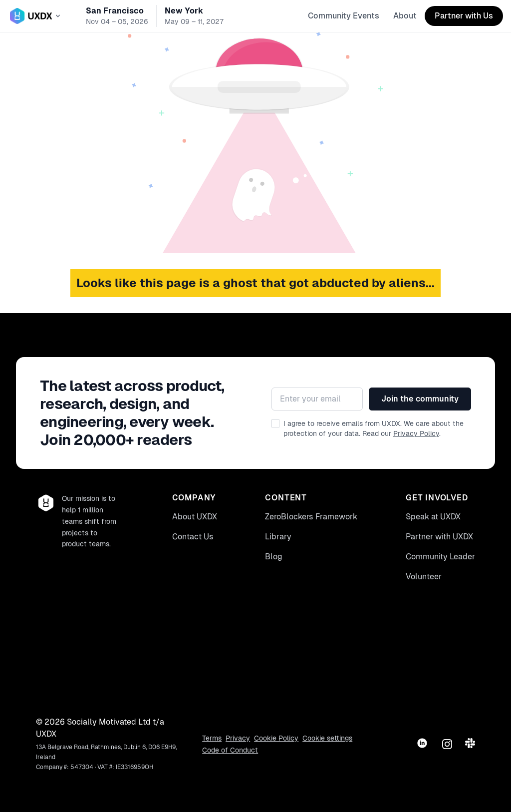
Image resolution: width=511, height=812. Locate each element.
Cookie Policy (276, 738)
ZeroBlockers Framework (311, 517)
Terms (212, 738)
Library (278, 537)
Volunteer (424, 577)
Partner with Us (464, 16)
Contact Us (193, 537)
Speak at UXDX (433, 517)
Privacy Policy (416, 433)
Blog (274, 557)
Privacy (238, 738)
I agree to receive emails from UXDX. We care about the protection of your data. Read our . (374, 428)
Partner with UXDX (439, 537)
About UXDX (195, 517)
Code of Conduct (230, 750)
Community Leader (440, 557)
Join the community (420, 399)
